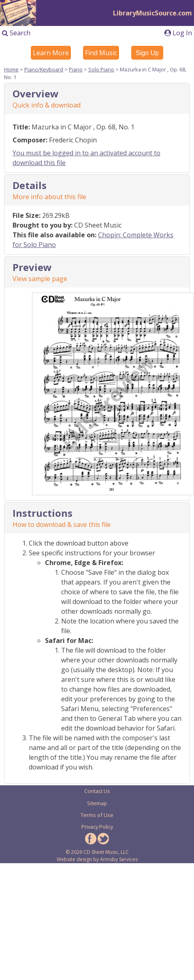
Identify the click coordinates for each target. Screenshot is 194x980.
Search (16, 33)
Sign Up (147, 53)
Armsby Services (119, 859)
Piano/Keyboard (44, 69)
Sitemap (97, 803)
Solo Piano (101, 69)
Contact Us (97, 791)
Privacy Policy (97, 827)
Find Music (101, 53)
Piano (76, 69)
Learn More (51, 53)
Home (11, 69)
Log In (178, 33)
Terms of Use (97, 815)
